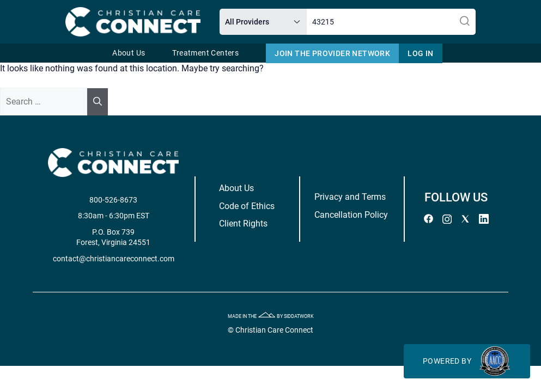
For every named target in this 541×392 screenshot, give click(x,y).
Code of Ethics (247, 206)
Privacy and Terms (350, 197)
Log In (420, 53)
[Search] (98, 102)
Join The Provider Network (332, 53)
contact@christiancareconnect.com (114, 259)
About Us (129, 53)
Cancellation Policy (351, 215)
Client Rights (243, 223)
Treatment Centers (205, 53)
